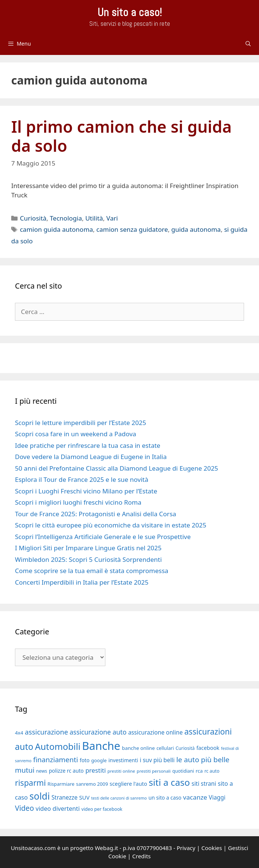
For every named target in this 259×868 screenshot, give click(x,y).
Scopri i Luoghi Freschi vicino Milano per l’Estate (86, 491)
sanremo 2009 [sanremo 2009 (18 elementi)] (92, 784)
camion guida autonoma (56, 229)
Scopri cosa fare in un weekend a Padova (75, 434)
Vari (112, 218)
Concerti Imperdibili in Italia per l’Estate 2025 (82, 582)
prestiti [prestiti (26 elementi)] (95, 770)
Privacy (186, 848)
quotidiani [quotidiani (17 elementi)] (183, 771)
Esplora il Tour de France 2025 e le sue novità (82, 479)
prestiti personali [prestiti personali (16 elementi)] (154, 771)
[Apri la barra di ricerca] (248, 44)
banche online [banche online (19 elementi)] (138, 748)
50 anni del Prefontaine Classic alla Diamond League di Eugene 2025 (117, 468)
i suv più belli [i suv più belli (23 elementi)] (157, 760)
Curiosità (33, 218)
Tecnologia (66, 218)
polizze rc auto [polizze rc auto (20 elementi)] (66, 771)
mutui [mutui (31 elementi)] (25, 770)
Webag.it (107, 848)
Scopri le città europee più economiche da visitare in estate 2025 (111, 525)
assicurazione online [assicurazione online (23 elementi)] (155, 732)
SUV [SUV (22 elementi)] (84, 797)
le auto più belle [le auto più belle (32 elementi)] (203, 760)
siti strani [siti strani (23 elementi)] (204, 784)
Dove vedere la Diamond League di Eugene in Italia (91, 457)
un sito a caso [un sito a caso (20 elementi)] (165, 798)
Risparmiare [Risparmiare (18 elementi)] (61, 784)
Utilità (94, 218)
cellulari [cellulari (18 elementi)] (165, 748)
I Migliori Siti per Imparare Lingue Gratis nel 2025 (88, 548)
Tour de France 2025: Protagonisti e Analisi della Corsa (95, 514)
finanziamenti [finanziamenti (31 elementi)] (56, 759)
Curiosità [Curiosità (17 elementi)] (185, 748)
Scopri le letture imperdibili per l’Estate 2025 (81, 423)
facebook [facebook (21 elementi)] (208, 748)
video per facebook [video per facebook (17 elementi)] (102, 809)
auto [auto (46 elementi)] (24, 747)
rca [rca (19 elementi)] (199, 771)
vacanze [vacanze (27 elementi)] (195, 797)
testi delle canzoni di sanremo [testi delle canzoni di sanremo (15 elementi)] (119, 798)
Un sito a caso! (130, 12)
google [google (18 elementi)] (99, 760)
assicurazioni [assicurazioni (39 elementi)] (208, 732)
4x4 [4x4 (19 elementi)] (19, 733)
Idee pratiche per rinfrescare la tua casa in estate (88, 445)
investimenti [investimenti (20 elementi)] (123, 760)
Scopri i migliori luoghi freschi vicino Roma (78, 502)
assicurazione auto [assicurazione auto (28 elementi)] (98, 732)
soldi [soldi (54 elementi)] (40, 796)
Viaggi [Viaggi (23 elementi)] (217, 797)
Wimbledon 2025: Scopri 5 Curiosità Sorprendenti (88, 559)
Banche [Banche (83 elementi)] (101, 746)
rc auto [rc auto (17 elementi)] (212, 771)
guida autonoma (196, 229)
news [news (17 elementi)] (42, 771)
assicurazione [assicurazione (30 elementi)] (47, 732)
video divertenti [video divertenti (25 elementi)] (58, 809)
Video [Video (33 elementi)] (24, 808)
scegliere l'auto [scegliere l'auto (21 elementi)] (128, 784)
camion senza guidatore (132, 229)
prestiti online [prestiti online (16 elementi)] (121, 771)
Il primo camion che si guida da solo (121, 136)
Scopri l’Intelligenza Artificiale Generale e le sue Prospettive (103, 537)
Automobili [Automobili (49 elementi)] (58, 747)
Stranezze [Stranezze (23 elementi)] (65, 797)
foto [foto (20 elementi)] (84, 760)
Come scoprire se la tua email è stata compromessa (92, 571)
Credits (142, 856)
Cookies (212, 848)
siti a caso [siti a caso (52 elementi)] (169, 782)
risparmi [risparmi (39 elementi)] (30, 783)
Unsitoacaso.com (33, 848)
